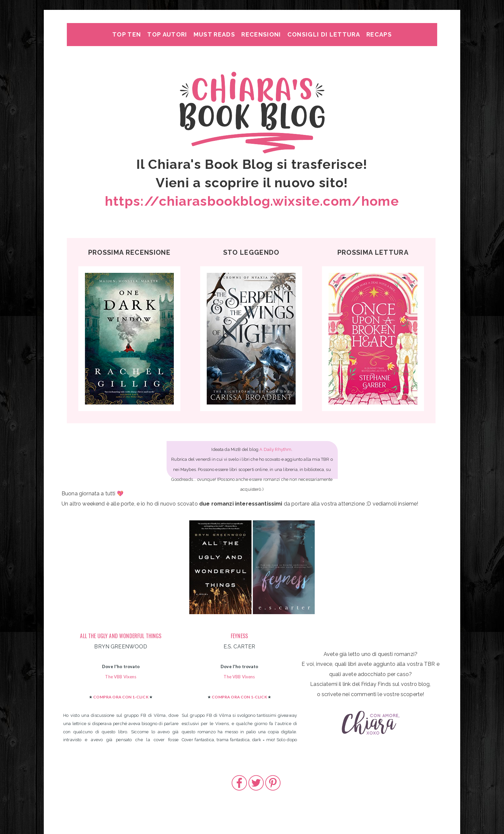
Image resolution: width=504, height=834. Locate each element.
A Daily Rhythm (275, 449)
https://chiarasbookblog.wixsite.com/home (252, 201)
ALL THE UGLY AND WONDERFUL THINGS (121, 636)
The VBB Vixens (121, 677)
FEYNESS (239, 636)
